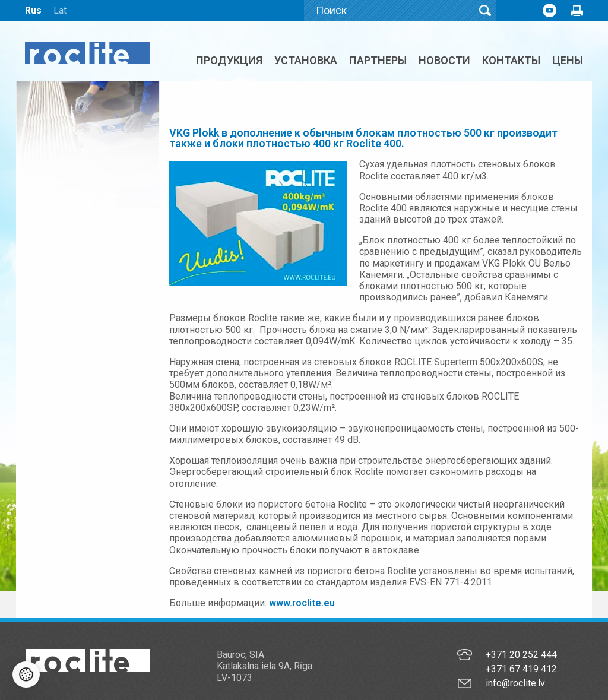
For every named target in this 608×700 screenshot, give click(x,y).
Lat (60, 10)
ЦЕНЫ (568, 60)
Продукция (229, 60)
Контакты (511, 60)
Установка (306, 60)
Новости (444, 60)
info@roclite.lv (515, 683)
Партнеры (378, 60)
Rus (33, 10)
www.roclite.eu (302, 603)
